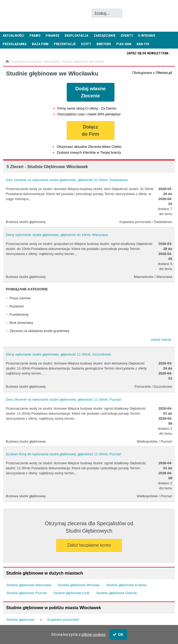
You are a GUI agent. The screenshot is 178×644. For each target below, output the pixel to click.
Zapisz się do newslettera (148, 53)
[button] (161, 340)
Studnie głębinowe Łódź (71, 593)
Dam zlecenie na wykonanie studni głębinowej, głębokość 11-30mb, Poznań (63, 399)
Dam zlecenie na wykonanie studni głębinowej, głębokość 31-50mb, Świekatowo (67, 180)
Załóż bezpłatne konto (89, 545)
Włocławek (52, 62)
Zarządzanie (105, 35)
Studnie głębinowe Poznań (27, 593)
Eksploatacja (76, 35)
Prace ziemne (20, 298)
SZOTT (86, 44)
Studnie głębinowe (20, 620)
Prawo (35, 35)
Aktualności (13, 35)
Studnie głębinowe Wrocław (78, 585)
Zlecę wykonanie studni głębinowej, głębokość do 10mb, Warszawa (57, 235)
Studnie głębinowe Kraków (126, 585)
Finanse (52, 35)
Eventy (127, 35)
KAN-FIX (143, 44)
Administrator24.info (40, 13)
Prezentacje (65, 44)
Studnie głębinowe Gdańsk (117, 593)
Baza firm (40, 44)
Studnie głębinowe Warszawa (29, 585)
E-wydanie (147, 35)
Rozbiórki (17, 306)
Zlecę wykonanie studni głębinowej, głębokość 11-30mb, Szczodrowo (58, 354)
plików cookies (93, 634)
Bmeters (104, 44)
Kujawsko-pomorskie (27, 62)
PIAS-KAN (124, 44)
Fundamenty (19, 314)
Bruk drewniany (21, 323)
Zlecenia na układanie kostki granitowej (39, 331)
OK (118, 634)
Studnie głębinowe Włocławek (83, 62)
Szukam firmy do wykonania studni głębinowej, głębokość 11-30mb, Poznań (63, 454)
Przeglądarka (15, 44)
